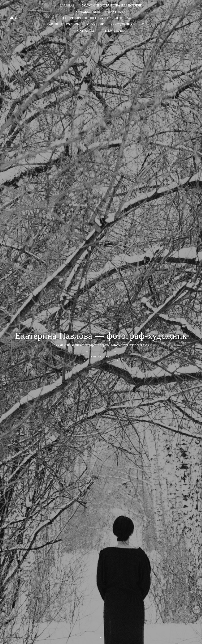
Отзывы (149, 24)
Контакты (85, 31)
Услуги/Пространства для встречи (112, 5)
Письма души (113, 31)
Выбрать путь (101, 357)
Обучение (96, 24)
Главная (67, 5)
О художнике (123, 24)
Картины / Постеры (63, 24)
